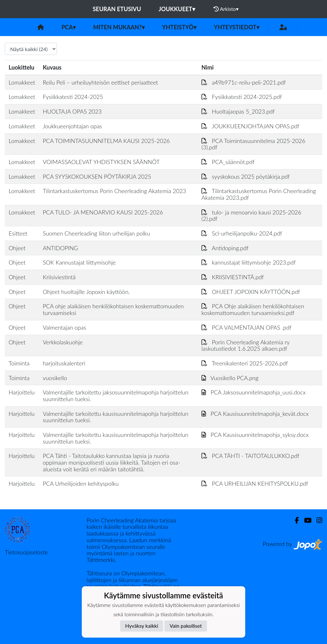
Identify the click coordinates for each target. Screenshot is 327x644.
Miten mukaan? (119, 27)
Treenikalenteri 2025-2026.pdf (245, 363)
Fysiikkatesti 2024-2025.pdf (242, 97)
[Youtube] (305, 520)
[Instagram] (317, 520)
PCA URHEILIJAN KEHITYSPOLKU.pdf (255, 483)
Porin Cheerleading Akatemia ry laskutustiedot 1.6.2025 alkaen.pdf (246, 345)
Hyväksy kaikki (142, 626)
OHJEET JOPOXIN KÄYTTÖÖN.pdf (251, 292)
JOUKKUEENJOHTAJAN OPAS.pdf (251, 126)
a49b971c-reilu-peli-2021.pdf (244, 82)
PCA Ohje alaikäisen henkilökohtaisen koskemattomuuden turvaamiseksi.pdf (253, 309)
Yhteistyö (179, 27)
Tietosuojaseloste (26, 552)
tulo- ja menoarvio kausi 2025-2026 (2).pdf (251, 216)
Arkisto (226, 9)
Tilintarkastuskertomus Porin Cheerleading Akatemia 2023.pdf (259, 194)
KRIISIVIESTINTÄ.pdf (233, 277)
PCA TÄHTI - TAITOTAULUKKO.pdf (250, 456)
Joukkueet (177, 9)
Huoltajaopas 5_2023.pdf (238, 111)
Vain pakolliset (186, 626)
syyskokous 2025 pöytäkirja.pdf (246, 176)
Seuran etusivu (117, 9)
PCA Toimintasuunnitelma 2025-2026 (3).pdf (253, 144)
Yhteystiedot (237, 27)
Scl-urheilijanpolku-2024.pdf (242, 233)
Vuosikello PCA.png (230, 378)
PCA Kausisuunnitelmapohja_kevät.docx (255, 414)
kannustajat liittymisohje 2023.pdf (249, 262)
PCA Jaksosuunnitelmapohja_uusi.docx (254, 392)
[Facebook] (294, 520)
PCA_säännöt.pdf (228, 162)
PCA (68, 27)
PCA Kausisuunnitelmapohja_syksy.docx (255, 435)
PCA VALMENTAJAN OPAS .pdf (247, 327)
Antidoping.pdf (225, 248)
